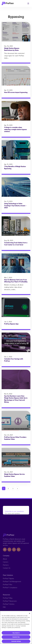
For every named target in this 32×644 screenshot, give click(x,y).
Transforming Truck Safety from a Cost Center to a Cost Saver (16, 244)
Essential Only (16, 637)
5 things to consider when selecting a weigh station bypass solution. (15, 129)
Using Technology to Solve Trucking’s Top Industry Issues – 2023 (15, 206)
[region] (16, 627)
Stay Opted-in (16, 633)
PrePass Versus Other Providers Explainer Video (15, 438)
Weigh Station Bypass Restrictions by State (12, 49)
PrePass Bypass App (11, 324)
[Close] (30, 613)
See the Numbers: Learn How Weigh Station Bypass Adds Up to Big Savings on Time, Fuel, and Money (16, 399)
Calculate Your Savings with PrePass (14, 360)
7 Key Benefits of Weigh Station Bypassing (15, 167)
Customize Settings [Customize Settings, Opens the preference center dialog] (16, 641)
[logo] (8, 3)
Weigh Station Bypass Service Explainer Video (14, 475)
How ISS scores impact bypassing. (16, 92)
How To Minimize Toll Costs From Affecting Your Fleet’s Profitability (16, 281)
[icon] (5, 559)
